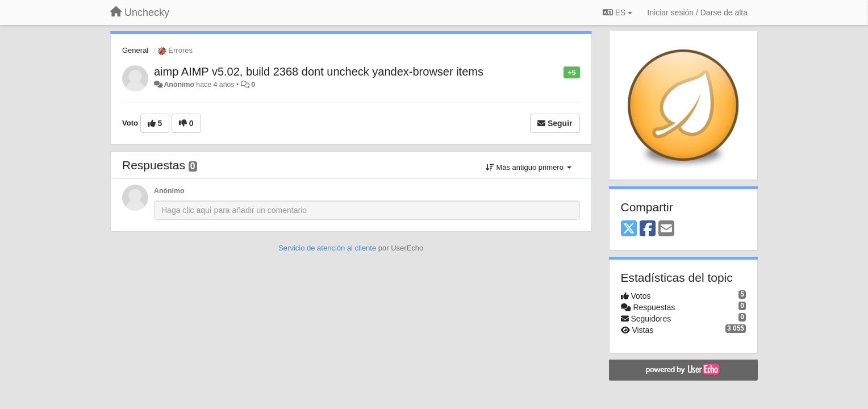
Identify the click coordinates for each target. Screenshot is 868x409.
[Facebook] (648, 229)
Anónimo (179, 85)
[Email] (666, 229)
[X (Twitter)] (629, 229)
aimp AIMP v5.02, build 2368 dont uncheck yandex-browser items (319, 72)
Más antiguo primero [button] (529, 167)
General (135, 50)
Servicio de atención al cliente (328, 248)
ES (617, 12)
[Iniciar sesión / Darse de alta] (697, 12)
